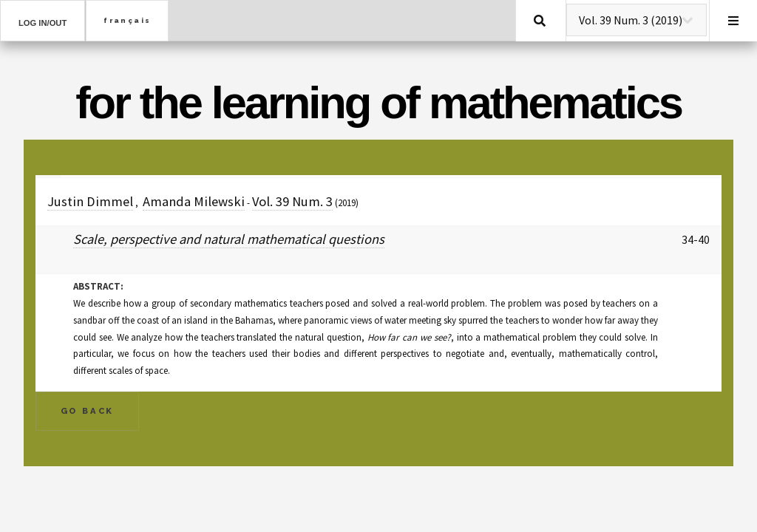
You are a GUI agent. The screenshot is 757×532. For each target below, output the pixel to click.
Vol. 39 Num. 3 (292, 201)
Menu (733, 21)
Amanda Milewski (194, 201)
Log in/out (43, 23)
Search (540, 21)
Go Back (88, 411)
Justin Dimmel (90, 201)
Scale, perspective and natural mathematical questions (229, 239)
